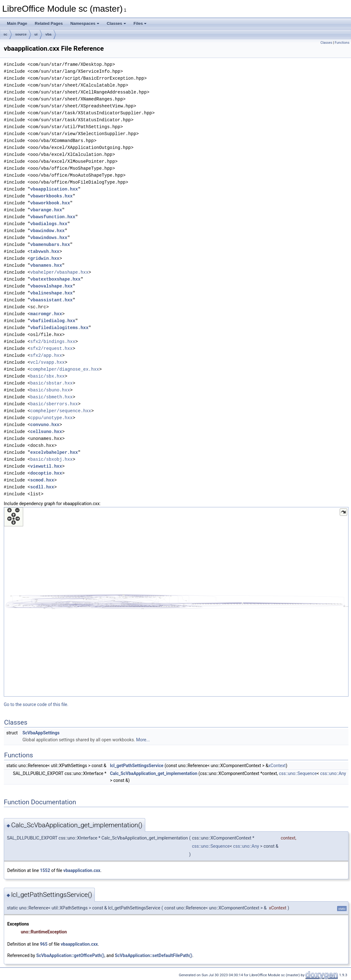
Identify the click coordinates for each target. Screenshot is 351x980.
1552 (45, 870)
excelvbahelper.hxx (54, 452)
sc (5, 34)
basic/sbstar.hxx (51, 383)
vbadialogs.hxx (49, 224)
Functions (342, 43)
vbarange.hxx (46, 210)
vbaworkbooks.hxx (51, 196)
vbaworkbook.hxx (50, 203)
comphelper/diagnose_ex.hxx (65, 369)
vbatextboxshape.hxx (55, 279)
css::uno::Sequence (298, 773)
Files (140, 23)
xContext (277, 766)
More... (143, 740)
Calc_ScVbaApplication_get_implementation (154, 773)
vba (48, 34)
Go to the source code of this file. (36, 704)
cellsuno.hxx (46, 432)
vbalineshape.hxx (51, 293)
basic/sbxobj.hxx (51, 459)
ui (36, 34)
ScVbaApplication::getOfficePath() (70, 955)
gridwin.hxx (45, 258)
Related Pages (49, 23)
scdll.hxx (42, 487)
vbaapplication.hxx (54, 189)
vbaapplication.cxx (82, 870)
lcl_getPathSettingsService (137, 766)
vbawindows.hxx (49, 238)
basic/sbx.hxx (47, 376)
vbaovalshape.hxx (51, 286)
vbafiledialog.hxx (53, 321)
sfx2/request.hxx (51, 348)
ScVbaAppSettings (41, 733)
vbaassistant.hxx (51, 300)
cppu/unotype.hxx (51, 418)
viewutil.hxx (46, 466)
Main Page (17, 23)
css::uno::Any (333, 773)
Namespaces (85, 23)
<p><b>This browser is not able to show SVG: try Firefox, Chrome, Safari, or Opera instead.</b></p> (176, 602)
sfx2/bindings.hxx (53, 342)
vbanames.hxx (46, 265)
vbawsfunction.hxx (53, 217)
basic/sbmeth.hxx (51, 397)
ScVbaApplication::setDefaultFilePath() (153, 955)
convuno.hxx (45, 425)
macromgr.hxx (46, 314)
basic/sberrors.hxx (54, 404)
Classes (116, 23)
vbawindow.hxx (47, 231)
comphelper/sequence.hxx (61, 411)
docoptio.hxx (46, 473)
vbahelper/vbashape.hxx (59, 272)
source (21, 34)
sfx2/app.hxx (46, 355)
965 (44, 944)
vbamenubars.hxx (50, 245)
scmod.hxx (42, 480)
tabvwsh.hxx (45, 251)
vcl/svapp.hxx (47, 362)
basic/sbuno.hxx (50, 390)
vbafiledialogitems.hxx (59, 328)
